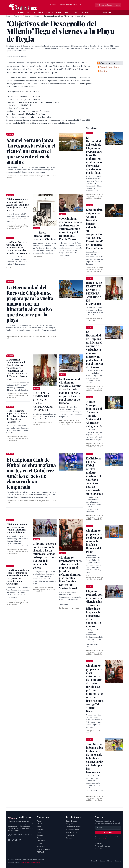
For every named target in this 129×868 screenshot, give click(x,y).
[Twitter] (13, 840)
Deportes (67, 12)
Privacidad (95, 861)
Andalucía (50, 12)
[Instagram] (16, 840)
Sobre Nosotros (71, 821)
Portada (21, 12)
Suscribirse (108, 832)
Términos (110, 861)
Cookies (103, 861)
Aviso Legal (70, 835)
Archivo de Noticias (44, 849)
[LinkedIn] (20, 840)
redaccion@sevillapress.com (30, 862)
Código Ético (70, 824)
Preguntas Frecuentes (102, 846)
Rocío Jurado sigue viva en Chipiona (45, 236)
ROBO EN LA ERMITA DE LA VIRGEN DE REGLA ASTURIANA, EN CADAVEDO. (43, 401)
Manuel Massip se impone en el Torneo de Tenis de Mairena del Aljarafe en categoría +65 (17, 416)
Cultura (97, 12)
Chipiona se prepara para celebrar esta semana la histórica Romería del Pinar (17, 528)
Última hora (31, 12)
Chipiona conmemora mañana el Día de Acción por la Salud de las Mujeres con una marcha (18, 205)
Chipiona (37, 16)
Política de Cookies (73, 829)
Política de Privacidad (73, 827)
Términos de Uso (72, 832)
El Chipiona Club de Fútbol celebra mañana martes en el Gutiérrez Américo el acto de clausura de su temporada (94, 476)
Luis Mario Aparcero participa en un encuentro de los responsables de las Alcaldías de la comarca (18, 247)
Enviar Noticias (100, 849)
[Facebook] (9, 840)
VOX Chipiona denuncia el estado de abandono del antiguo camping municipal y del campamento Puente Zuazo (70, 229)
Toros (76, 12)
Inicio (8, 16)
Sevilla (40, 12)
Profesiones (107, 12)
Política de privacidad (109, 839)
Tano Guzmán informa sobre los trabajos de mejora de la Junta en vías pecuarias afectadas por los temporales (18, 577)
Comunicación (86, 12)
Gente (59, 12)
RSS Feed (40, 852)
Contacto (69, 838)
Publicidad (99, 843)
